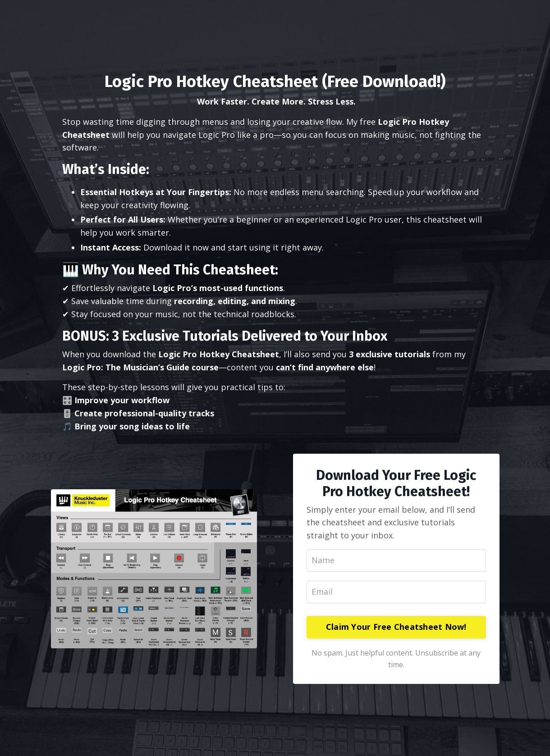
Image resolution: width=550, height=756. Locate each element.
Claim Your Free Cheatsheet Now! (396, 627)
